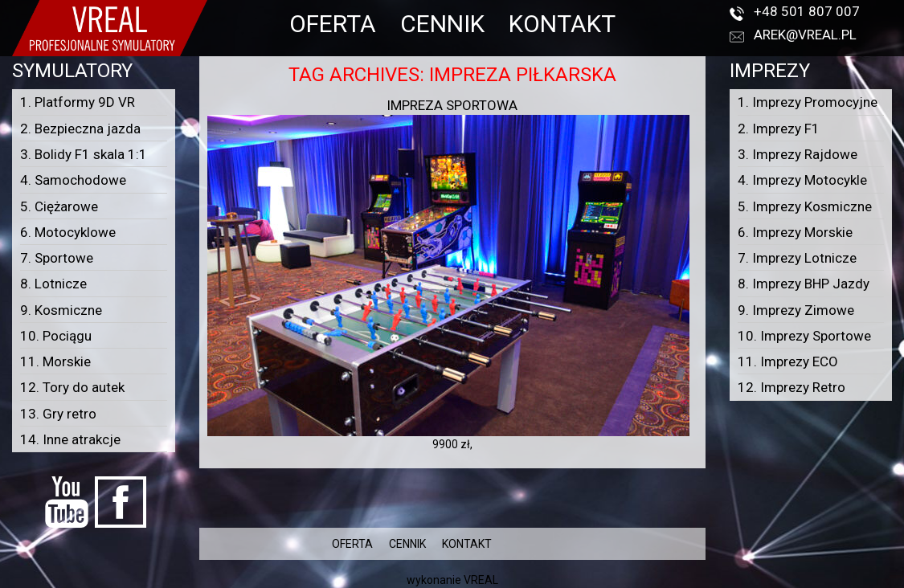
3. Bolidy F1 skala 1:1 (84, 154)
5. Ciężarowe (59, 206)
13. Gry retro (58, 414)
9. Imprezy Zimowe (796, 310)
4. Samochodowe (73, 180)
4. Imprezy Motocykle (802, 180)
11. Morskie (55, 361)
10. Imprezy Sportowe (804, 336)
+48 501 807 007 (807, 11)
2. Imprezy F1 (779, 129)
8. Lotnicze (53, 284)
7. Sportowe (57, 258)
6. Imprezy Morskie (795, 232)
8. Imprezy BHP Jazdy (804, 284)
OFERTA (333, 24)
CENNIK (442, 24)
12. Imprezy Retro (792, 387)
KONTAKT (562, 24)
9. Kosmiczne (61, 310)
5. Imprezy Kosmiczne (805, 206)
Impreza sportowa (452, 105)
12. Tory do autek (72, 387)
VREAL (481, 580)
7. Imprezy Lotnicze (797, 258)
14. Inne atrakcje (70, 439)
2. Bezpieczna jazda (80, 129)
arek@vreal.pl (805, 35)
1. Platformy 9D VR (78, 102)
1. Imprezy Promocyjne (808, 102)
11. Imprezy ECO (788, 361)
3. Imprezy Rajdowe (798, 154)
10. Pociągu (56, 336)
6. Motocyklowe (68, 232)
